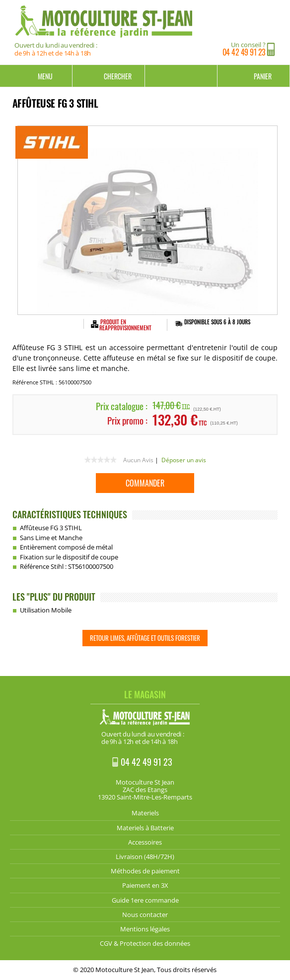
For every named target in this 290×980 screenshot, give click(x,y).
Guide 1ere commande (145, 900)
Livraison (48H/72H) (145, 857)
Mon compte (181, 76)
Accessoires (145, 842)
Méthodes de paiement (145, 871)
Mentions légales (145, 929)
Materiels (145, 813)
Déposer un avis (184, 460)
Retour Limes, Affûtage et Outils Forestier (145, 638)
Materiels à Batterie (145, 828)
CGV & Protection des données (145, 943)
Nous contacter (145, 915)
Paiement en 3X (145, 885)
